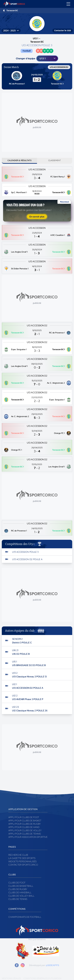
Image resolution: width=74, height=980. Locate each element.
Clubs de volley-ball (21, 896)
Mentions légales (11, 978)
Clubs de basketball (21, 886)
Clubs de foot (17, 883)
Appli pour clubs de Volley (25, 830)
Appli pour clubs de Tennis (25, 834)
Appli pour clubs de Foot (24, 817)
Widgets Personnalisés (22, 861)
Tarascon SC (12, 11)
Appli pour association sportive (28, 837)
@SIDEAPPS (52, 965)
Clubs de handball (20, 892)
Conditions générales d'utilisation (42, 978)
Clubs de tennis (18, 899)
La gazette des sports (22, 858)
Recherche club (18, 855)
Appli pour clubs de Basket (25, 821)
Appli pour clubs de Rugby (25, 824)
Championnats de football (25, 917)
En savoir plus (37, 217)
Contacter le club (63, 30)
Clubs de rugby (18, 889)
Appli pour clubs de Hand (24, 827)
